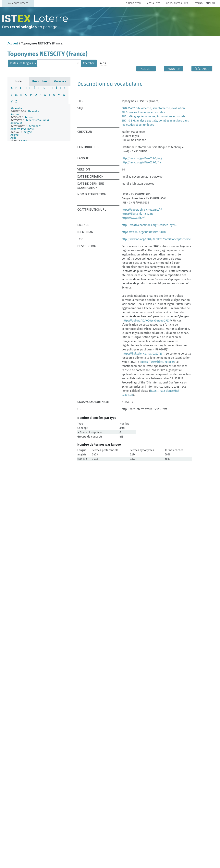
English (210, 3)
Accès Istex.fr (18, 3)
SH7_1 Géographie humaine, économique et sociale (154, 117)
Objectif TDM (133, 3)
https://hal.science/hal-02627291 (143, 354)
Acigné (15, 135)
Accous (15, 114)
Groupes (60, 81)
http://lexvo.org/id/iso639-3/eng (142, 158)
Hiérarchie (39, 81)
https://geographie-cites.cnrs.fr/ (142, 210)
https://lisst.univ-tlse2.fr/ (137, 214)
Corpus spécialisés (177, 3)
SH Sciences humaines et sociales (143, 112)
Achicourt (16, 123)
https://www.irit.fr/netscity (158, 362)
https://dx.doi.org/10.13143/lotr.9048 (144, 232)
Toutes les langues (22, 63)
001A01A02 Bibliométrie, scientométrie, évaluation (153, 108)
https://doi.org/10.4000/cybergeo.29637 (147, 321)
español (199, 3)
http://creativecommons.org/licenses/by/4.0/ (150, 225)
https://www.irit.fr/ (133, 218)
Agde (13, 138)
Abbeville (16, 108)
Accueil (13, 43)
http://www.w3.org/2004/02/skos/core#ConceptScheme (156, 239)
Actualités (154, 3)
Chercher (89, 63)
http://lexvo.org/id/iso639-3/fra (141, 163)
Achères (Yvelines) (22, 129)
